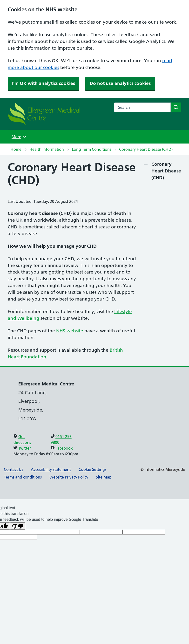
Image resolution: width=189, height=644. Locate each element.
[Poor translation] (18, 526)
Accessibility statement (51, 469)
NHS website (70, 331)
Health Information (47, 149)
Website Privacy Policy (69, 477)
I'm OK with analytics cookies (44, 83)
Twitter (25, 448)
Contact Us (13, 469)
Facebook (64, 448)
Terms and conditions (23, 477)
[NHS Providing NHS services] (44, 114)
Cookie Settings (92, 469)
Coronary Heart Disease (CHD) (146, 149)
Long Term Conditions (91, 149)
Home (16, 149)
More (20, 137)
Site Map (104, 477)
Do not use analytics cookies (120, 83)
